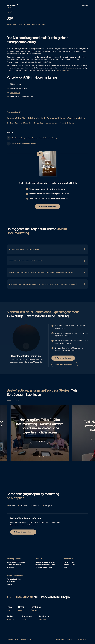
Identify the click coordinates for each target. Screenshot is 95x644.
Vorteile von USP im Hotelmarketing (24, 143)
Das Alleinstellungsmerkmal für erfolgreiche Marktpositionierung (35, 138)
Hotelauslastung (51, 123)
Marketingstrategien (69, 68)
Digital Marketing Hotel (36, 118)
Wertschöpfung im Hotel (76, 118)
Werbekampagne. (63, 70)
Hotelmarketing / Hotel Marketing (19, 123)
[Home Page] (13, 5)
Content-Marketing (67, 123)
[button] (85, 5)
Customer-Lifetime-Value (16, 118)
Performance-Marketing (56, 118)
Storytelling (38, 123)
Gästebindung (15, 92)
